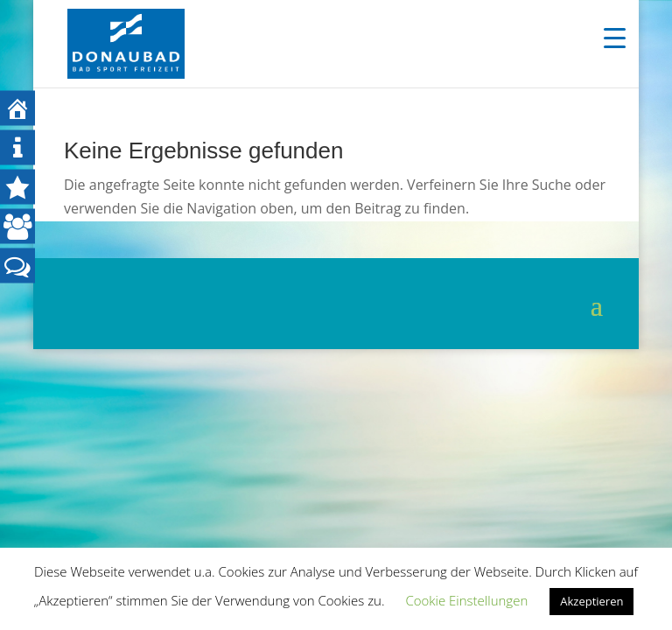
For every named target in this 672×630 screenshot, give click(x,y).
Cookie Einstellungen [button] (466, 600)
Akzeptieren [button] (591, 601)
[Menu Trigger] (615, 37)
